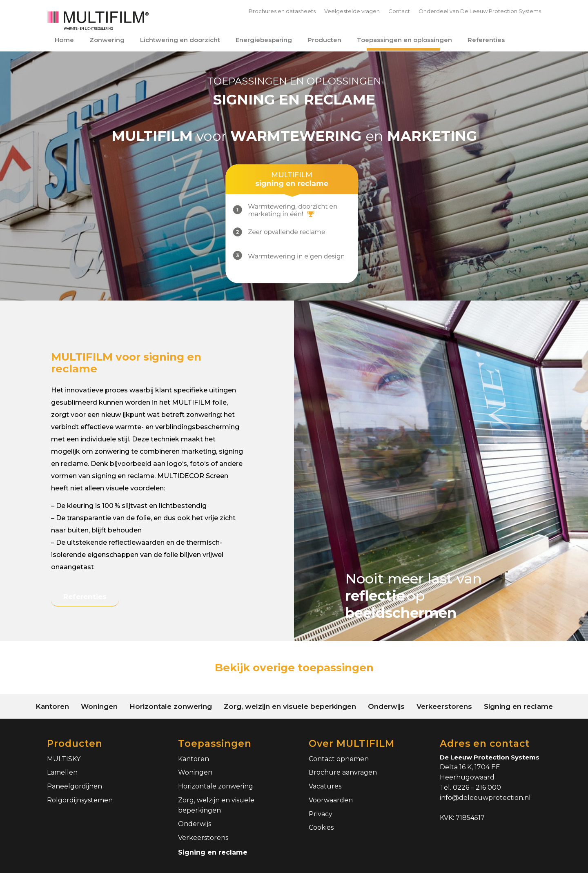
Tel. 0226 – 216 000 (470, 787)
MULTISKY (64, 759)
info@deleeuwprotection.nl (485, 798)
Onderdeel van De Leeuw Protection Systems (480, 11)
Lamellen (62, 772)
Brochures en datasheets (282, 11)
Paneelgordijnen (75, 786)
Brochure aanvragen (343, 772)
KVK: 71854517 (462, 818)
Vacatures (325, 786)
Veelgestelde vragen (352, 11)
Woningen (195, 772)
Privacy (321, 814)
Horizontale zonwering (216, 786)
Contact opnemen (339, 759)
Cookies (321, 827)
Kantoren (194, 759)
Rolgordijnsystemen (80, 800)
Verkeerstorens (203, 838)
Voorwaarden (331, 800)
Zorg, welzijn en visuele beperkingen (216, 805)
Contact (399, 11)
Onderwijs (195, 824)
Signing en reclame (213, 852)
